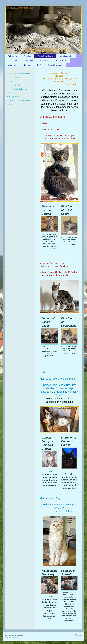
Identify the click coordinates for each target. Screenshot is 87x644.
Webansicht (78, 635)
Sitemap (20, 635)
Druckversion (11, 635)
